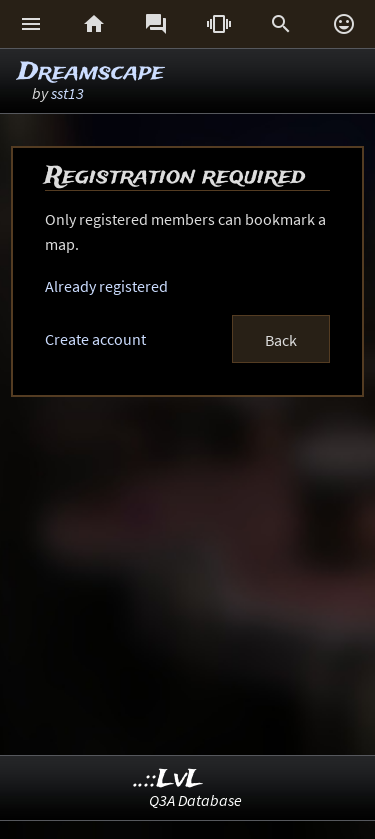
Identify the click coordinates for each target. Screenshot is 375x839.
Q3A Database (195, 800)
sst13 (67, 93)
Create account (95, 339)
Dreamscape (91, 72)
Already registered (106, 286)
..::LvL (168, 779)
